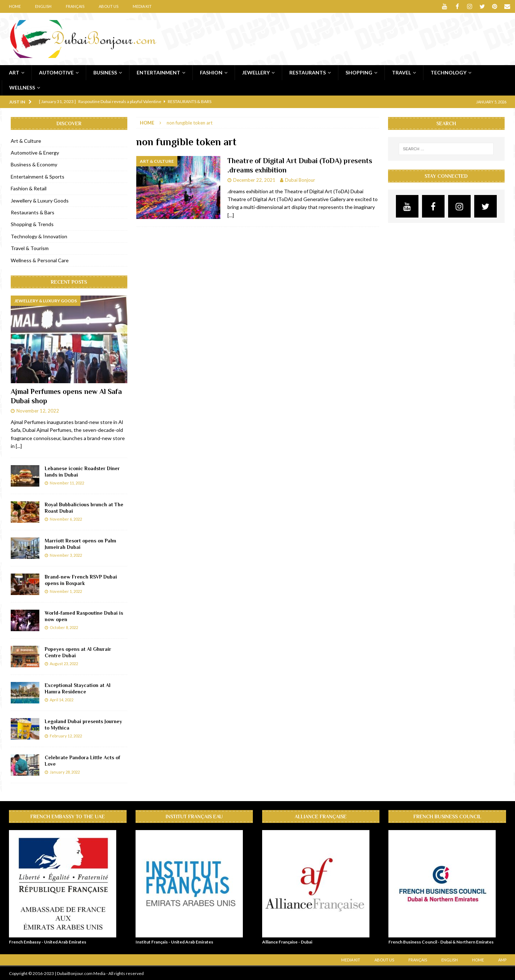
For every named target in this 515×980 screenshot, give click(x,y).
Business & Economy (34, 164)
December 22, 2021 (254, 180)
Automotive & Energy (35, 153)
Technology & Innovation (39, 236)
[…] (231, 215)
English (43, 6)
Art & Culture (26, 140)
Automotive (56, 72)
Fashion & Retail (29, 188)
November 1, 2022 (66, 591)
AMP (502, 959)
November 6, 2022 (66, 519)
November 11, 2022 (67, 482)
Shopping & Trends (32, 224)
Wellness (22, 87)
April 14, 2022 (62, 699)
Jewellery (256, 72)
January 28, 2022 (65, 772)
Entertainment (158, 72)
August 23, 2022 (64, 663)
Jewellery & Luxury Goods (40, 200)
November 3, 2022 (66, 555)
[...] (19, 446)
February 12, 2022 (66, 735)
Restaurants (308, 72)
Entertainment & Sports (38, 176)
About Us (109, 6)
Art (14, 72)
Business (105, 72)
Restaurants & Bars (33, 212)
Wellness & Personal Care (40, 260)
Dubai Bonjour (300, 180)
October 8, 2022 (64, 627)
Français (75, 6)
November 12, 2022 (38, 411)
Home (15, 6)
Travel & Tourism (30, 248)
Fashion (211, 72)
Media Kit (142, 6)
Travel (401, 72)
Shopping (359, 72)
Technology (448, 72)
